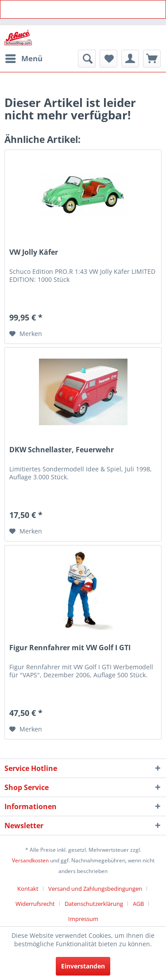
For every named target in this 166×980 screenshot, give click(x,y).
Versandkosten (30, 860)
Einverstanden (83, 966)
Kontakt (28, 889)
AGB (138, 904)
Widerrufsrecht (35, 904)
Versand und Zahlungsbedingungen (95, 889)
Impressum (83, 919)
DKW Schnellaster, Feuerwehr (62, 450)
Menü (24, 57)
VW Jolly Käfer (34, 252)
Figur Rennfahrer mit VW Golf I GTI (70, 648)
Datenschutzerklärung (94, 904)
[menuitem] (23, 59)
